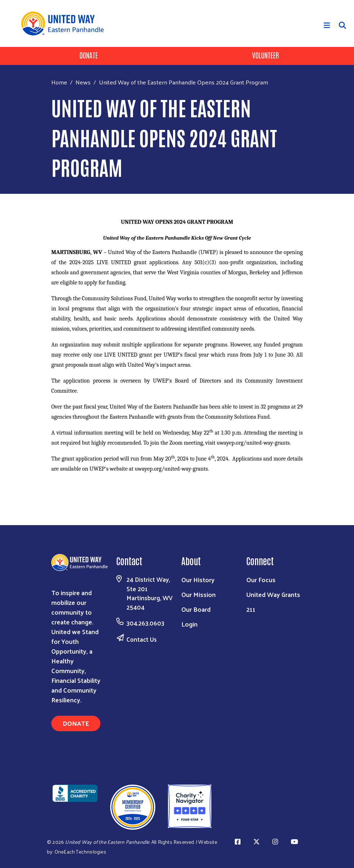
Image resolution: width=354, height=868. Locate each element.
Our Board (196, 609)
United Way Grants (273, 594)
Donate (89, 55)
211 (251, 609)
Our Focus (261, 579)
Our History (198, 579)
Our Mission (198, 594)
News (83, 82)
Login (189, 624)
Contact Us (142, 639)
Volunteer (265, 55)
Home (59, 82)
